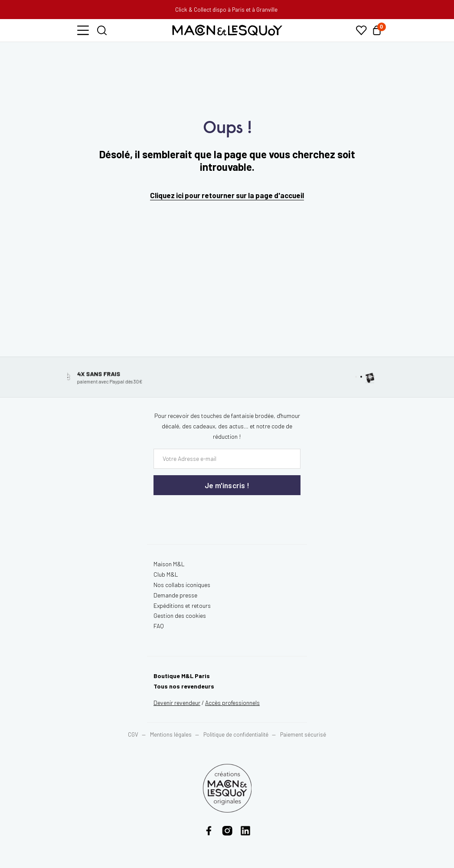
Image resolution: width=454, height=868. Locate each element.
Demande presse (175, 595)
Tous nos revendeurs (184, 686)
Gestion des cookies (180, 615)
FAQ (159, 626)
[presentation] (206, 513)
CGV (133, 734)
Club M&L (166, 574)
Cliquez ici (167, 195)
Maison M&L (169, 564)
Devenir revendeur (177, 703)
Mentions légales (171, 734)
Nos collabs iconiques (182, 585)
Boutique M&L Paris (182, 676)
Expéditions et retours (182, 605)
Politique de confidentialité (236, 734)
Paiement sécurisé (303, 734)
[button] (83, 30)
